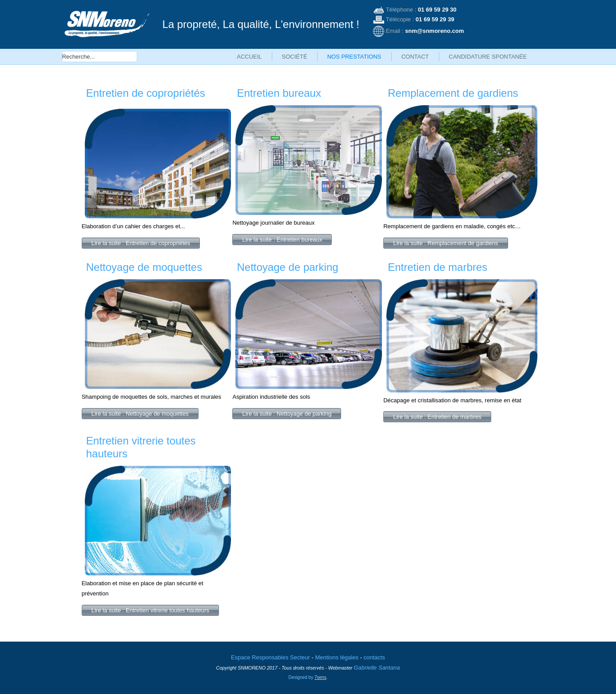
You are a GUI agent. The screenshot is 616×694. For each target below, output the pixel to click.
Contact (415, 57)
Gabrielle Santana (377, 668)
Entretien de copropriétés (146, 93)
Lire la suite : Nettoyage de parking (287, 414)
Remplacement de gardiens (453, 93)
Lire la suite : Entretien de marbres (437, 417)
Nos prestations (354, 57)
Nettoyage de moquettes (144, 267)
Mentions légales (337, 657)
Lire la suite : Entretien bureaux (282, 240)
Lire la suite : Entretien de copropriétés (141, 243)
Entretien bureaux (279, 93)
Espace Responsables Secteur (270, 657)
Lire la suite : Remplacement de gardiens (445, 243)
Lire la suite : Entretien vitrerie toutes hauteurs (150, 610)
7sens (320, 677)
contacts (374, 657)
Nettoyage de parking (287, 267)
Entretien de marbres (437, 267)
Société (295, 57)
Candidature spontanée (488, 57)
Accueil (249, 57)
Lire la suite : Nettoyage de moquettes (140, 414)
